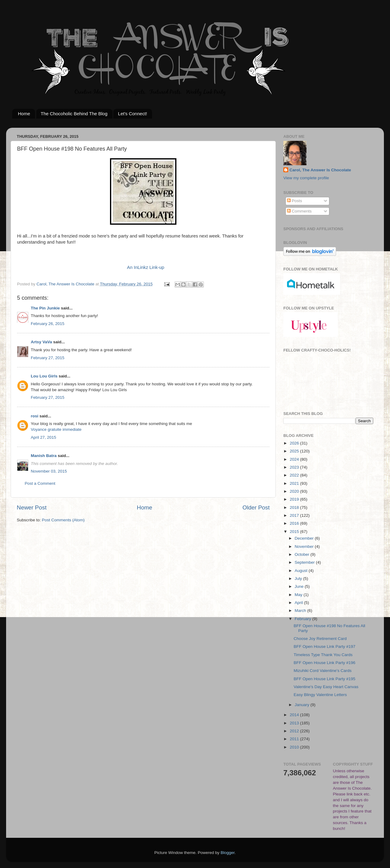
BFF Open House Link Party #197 (325, 647)
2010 (295, 747)
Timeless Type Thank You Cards (323, 655)
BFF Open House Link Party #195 (325, 679)
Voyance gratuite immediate (56, 429)
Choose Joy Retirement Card (320, 639)
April (299, 603)
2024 (295, 459)
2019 (295, 499)
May (299, 595)
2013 (295, 723)
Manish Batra (44, 456)
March (301, 611)
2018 (295, 507)
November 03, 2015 (49, 471)
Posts (295, 201)
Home (24, 114)
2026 (295, 443)
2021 (295, 483)
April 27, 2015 (43, 437)
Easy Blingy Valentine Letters (320, 695)
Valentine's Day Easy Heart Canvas (326, 687)
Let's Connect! (132, 114)
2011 (295, 739)
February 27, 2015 (48, 358)
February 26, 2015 (48, 324)
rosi (35, 416)
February (303, 619)
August (302, 571)
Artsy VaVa (41, 342)
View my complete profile (306, 178)
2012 (295, 731)
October (303, 554)
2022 (295, 475)
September (305, 562)
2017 (295, 515)
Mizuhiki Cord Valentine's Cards (323, 671)
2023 (295, 467)
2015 (295, 532)
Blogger (228, 853)
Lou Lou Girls (44, 376)
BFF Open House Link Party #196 (325, 663)
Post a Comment (40, 483)
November (305, 547)
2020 (295, 491)
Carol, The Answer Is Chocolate (320, 170)
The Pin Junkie (45, 308)
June (300, 586)
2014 (295, 715)
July (299, 579)
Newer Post (32, 507)
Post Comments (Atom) (63, 520)
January (303, 705)
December (305, 538)
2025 (295, 451)
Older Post (256, 507)
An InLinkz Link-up (146, 267)
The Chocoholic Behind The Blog (74, 114)
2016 (295, 523)
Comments (299, 211)
